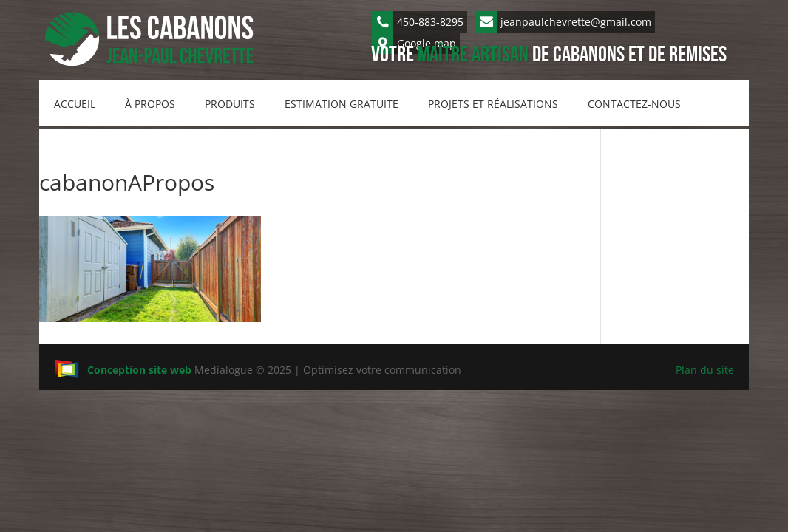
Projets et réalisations (493, 104)
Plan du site (705, 370)
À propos (150, 104)
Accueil (75, 104)
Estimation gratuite (342, 104)
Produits (230, 104)
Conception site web (123, 370)
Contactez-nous (634, 104)
